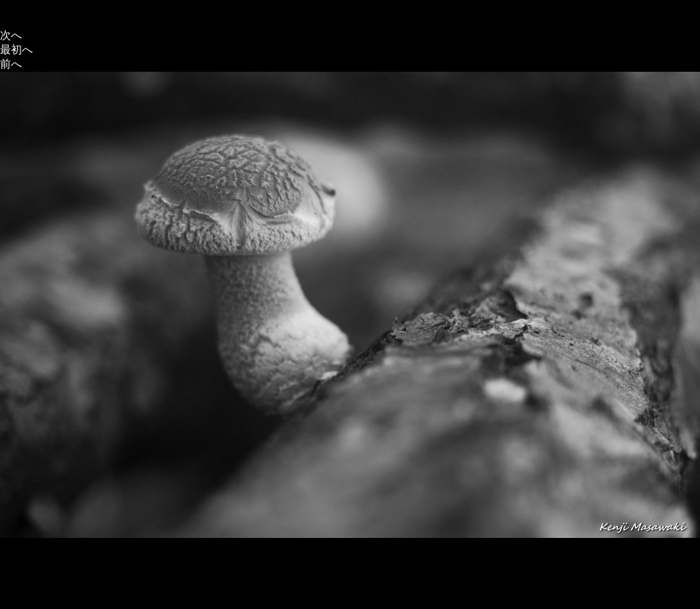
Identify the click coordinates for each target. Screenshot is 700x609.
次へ (11, 35)
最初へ (16, 50)
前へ (11, 64)
